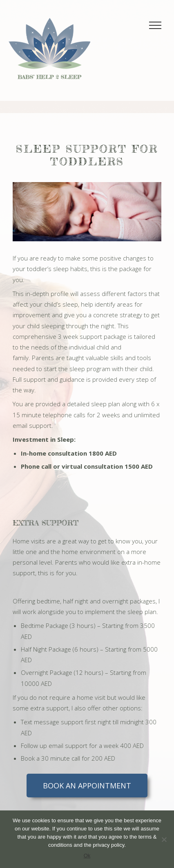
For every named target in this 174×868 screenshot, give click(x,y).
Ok (87, 856)
